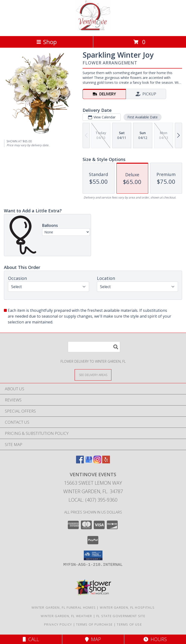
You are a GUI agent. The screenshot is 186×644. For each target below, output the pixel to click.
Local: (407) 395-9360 (93, 500)
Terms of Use (129, 624)
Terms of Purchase (94, 624)
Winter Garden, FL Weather (66, 616)
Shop (46, 42)
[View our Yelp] (106, 462)
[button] (93, 555)
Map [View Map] (93, 639)
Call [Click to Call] (31, 639)
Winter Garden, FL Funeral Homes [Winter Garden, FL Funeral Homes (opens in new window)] (64, 607)
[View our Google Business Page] (89, 462)
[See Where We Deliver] (93, 375)
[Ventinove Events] (93, 29)
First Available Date (143, 117)
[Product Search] (94, 347)
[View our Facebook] (80, 462)
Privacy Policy (58, 624)
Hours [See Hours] (155, 639)
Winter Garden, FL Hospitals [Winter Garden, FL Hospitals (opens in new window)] (127, 607)
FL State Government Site (121, 616)
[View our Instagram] (97, 462)
